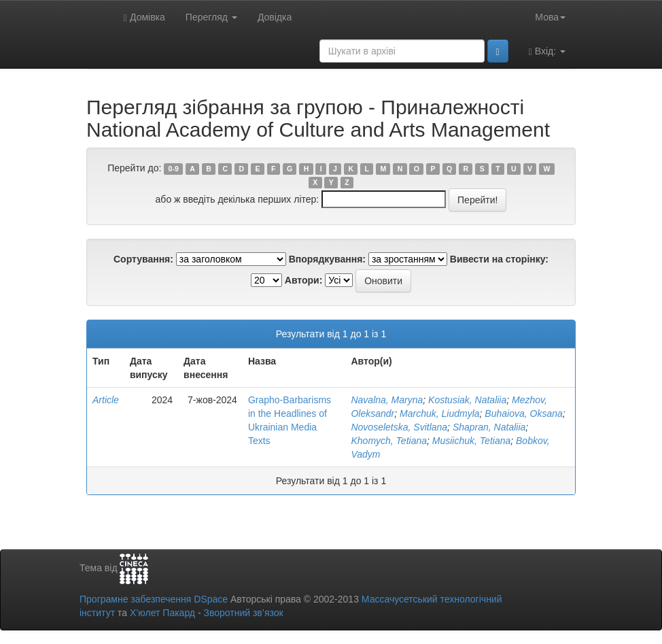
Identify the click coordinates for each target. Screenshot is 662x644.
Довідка (275, 17)
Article (106, 400)
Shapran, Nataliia (489, 427)
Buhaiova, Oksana (523, 413)
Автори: (304, 280)
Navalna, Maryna (387, 400)
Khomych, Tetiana (389, 441)
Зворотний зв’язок (243, 613)
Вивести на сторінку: (499, 259)
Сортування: (143, 259)
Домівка (144, 17)
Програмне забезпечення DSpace (154, 599)
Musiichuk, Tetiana (471, 441)
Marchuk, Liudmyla (440, 413)
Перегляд (211, 17)
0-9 (174, 169)
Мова (550, 17)
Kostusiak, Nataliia (467, 400)
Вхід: (547, 51)
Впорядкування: (327, 259)
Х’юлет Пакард (162, 613)
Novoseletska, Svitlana (399, 427)
